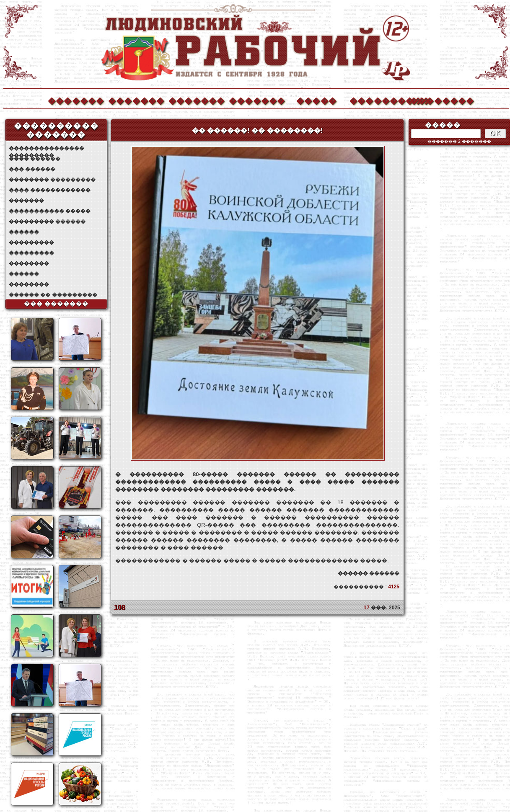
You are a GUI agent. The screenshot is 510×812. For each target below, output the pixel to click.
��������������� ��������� (47, 148)
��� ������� (56, 304)
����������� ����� (50, 211)
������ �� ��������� (53, 295)
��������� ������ (47, 222)
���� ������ (35, 159)
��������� (31, 242)
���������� (377, 100)
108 (120, 607)
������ (24, 232)
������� (75, 100)
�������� (438, 100)
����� (316, 100)
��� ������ (32, 169)
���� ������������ (50, 190)
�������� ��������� (52, 180)
